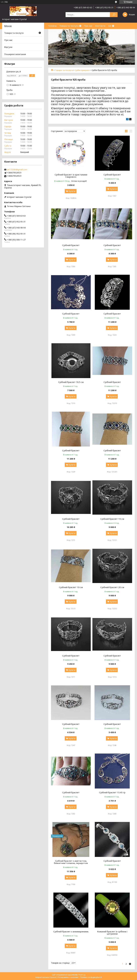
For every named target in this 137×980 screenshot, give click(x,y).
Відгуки (8, 47)
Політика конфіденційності (91, 977)
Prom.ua (82, 975)
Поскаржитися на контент (68, 977)
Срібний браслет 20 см (112, 587)
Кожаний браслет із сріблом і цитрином (112, 933)
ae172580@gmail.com (17, 170)
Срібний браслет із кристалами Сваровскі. (71, 176)
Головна (52, 26)
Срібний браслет (112, 175)
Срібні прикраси (82, 70)
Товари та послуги (69, 26)
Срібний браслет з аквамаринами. (71, 931)
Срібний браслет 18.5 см (71, 382)
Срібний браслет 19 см (112, 519)
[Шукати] (114, 15)
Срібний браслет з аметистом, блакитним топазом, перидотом (71, 862)
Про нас (88, 26)
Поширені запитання (15, 54)
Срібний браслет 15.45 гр (112, 792)
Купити (72, 191)
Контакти (100, 26)
